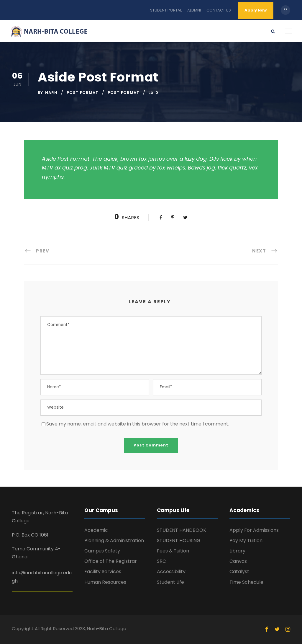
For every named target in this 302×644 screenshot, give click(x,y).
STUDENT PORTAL (166, 10)
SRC (161, 561)
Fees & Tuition (173, 551)
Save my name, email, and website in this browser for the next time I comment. (138, 424)
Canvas (238, 561)
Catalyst (239, 572)
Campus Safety (102, 551)
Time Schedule (246, 582)
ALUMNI (194, 10)
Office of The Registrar (111, 561)
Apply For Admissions (254, 530)
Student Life (170, 582)
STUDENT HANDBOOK (182, 530)
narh (51, 93)
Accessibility (171, 572)
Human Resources (105, 582)
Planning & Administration (114, 541)
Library (237, 551)
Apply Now (256, 10)
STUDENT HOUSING (179, 541)
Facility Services (103, 572)
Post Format (83, 93)
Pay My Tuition (246, 541)
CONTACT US (219, 10)
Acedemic (96, 530)
